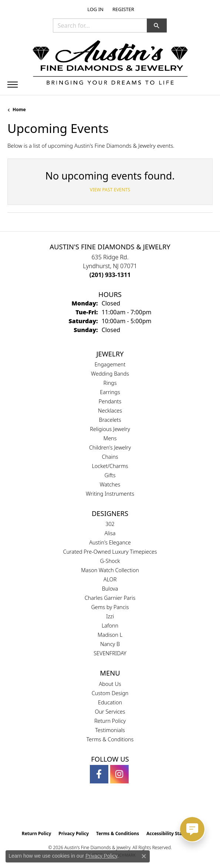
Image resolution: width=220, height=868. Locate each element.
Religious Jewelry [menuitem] (110, 429)
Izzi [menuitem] (110, 616)
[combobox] (100, 25)
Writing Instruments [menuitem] (110, 494)
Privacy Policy (74, 833)
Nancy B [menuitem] (110, 644)
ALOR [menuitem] (110, 579)
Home (19, 110)
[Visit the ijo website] (123, 811)
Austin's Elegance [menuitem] (110, 542)
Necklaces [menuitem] (110, 411)
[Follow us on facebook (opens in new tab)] (99, 774)
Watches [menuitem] (110, 484)
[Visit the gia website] (98, 811)
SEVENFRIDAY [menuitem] (110, 653)
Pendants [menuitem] (110, 401)
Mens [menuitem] (110, 438)
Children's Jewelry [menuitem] (110, 447)
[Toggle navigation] (13, 85)
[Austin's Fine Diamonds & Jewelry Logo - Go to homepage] (110, 64)
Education (110, 702)
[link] (123, 9)
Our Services (110, 712)
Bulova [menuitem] (110, 589)
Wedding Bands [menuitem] (110, 374)
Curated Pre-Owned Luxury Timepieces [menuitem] (110, 552)
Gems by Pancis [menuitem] (110, 607)
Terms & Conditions (110, 739)
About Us (110, 684)
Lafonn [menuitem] (110, 626)
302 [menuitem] (110, 524)
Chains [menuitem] (110, 457)
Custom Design (110, 693)
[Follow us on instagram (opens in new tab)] (119, 774)
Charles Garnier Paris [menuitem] (110, 598)
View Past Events (110, 190)
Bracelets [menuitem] (110, 420)
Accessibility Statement (172, 833)
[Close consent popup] (144, 856)
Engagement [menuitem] (110, 364)
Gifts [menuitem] (110, 475)
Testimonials (110, 730)
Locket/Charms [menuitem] (110, 466)
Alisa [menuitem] (110, 533)
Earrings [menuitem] (110, 392)
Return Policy (110, 721)
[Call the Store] (110, 275)
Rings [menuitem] (110, 383)
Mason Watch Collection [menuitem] (110, 570)
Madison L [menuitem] (110, 635)
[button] (95, 9)
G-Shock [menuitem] (110, 561)
